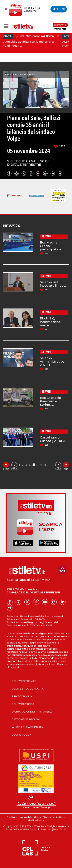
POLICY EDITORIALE (24, 681)
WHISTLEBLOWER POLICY (27, 727)
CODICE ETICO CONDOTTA (28, 689)
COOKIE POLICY (21, 735)
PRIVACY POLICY (22, 696)
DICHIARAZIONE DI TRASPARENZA (33, 712)
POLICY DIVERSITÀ (23, 704)
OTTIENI (59, 9)
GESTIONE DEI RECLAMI (26, 719)
